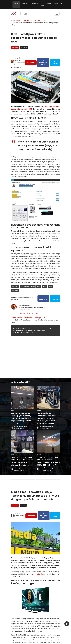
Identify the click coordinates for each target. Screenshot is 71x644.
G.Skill (44, 286)
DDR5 (50, 286)
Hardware (26, 3)
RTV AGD (42, 4)
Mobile (49, 3)
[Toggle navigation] (57, 14)
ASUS (39, 286)
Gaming (35, 3)
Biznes (56, 3)
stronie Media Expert (38, 574)
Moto (63, 3)
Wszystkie (16, 3)
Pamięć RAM (15, 290)
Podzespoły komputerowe (28, 286)
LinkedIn (28, 309)
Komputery (15, 286)
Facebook (22, 309)
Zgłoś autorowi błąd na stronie (28, 313)
